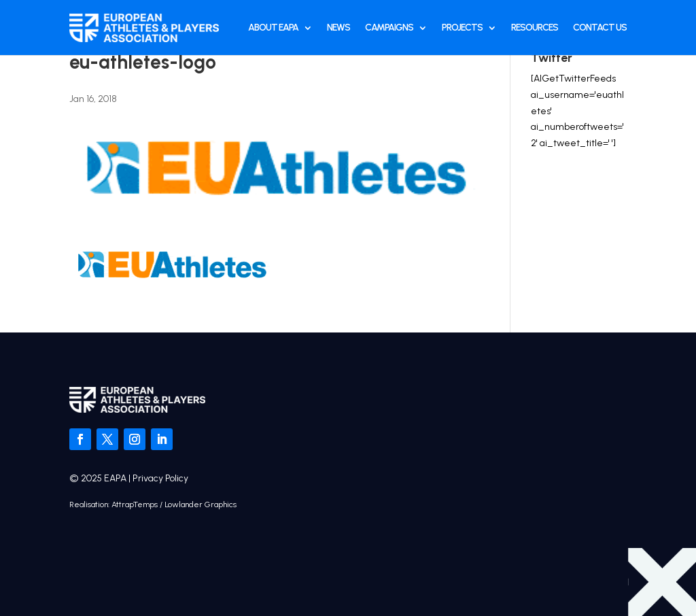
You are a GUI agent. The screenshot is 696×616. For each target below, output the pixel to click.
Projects (462, 28)
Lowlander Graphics (201, 504)
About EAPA (273, 28)
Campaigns (389, 28)
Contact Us (600, 28)
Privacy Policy (160, 478)
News (338, 28)
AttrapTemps (135, 504)
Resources (535, 28)
